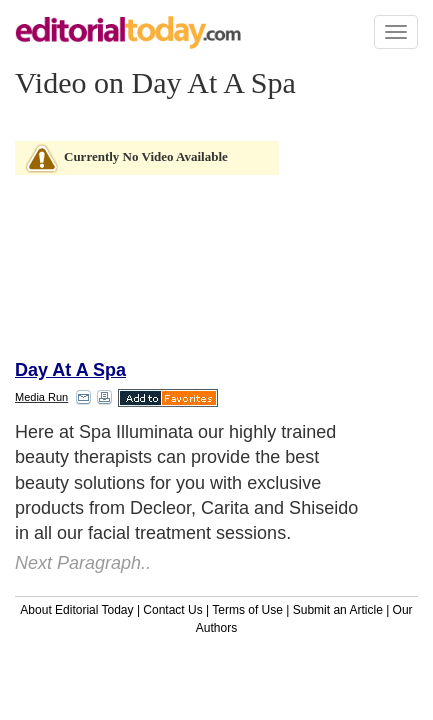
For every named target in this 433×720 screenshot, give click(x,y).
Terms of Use (247, 610)
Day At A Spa (70, 370)
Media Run (41, 397)
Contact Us (172, 610)
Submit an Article (338, 610)
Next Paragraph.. (83, 563)
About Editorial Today (76, 610)
